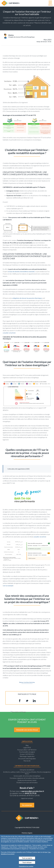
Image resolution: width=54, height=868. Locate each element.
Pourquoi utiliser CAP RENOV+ (27, 750)
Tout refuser (27, 862)
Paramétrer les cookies (26, 866)
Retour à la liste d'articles (27, 682)
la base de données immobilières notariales (22, 271)
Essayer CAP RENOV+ (27, 754)
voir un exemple (8, 586)
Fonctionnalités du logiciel (27, 752)
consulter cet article (9, 333)
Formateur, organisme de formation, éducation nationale (27, 778)
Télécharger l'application (27, 756)
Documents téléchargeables (27, 759)
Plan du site (27, 761)
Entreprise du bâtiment (27, 770)
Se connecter (27, 805)
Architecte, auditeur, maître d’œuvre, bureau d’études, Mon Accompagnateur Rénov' (27, 773)
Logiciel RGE (27, 748)
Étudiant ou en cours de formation (27, 782)
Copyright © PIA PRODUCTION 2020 (27, 827)
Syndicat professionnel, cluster (27, 780)
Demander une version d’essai (27, 730)
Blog (27, 745)
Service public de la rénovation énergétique (27, 776)
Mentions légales (27, 833)
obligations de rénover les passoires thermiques (27, 298)
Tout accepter (27, 858)
